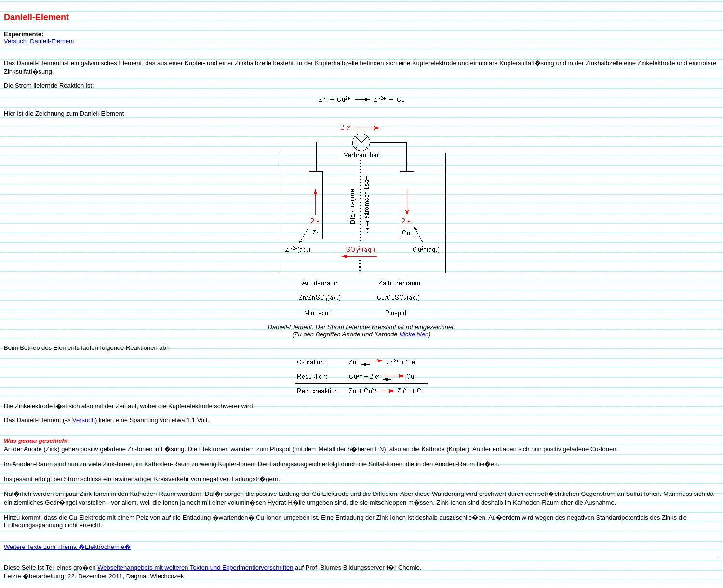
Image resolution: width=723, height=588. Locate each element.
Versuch (84, 420)
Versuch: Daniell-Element (39, 41)
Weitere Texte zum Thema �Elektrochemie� (67, 547)
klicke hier (413, 334)
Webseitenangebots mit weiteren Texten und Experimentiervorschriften (195, 568)
